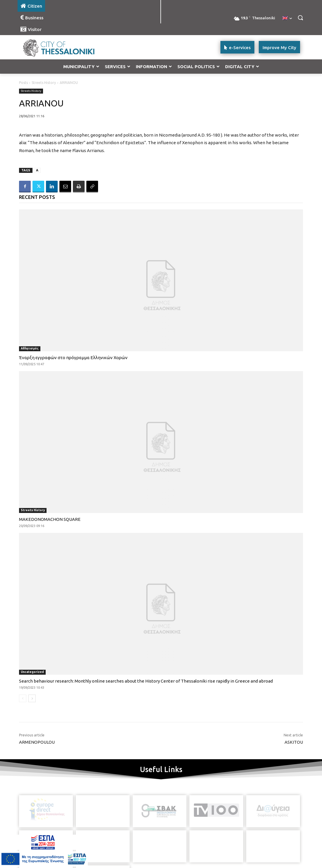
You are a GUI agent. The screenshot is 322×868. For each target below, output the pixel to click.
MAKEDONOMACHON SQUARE (50, 519)
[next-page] (32, 698)
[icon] (181, 838)
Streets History (44, 83)
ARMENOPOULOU (37, 742)
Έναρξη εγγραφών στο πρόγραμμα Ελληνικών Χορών (73, 358)
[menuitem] (287, 18)
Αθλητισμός (30, 348)
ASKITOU (294, 742)
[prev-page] (23, 698)
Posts (23, 83)
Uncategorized (32, 672)
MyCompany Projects (286, 853)
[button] (300, 18)
